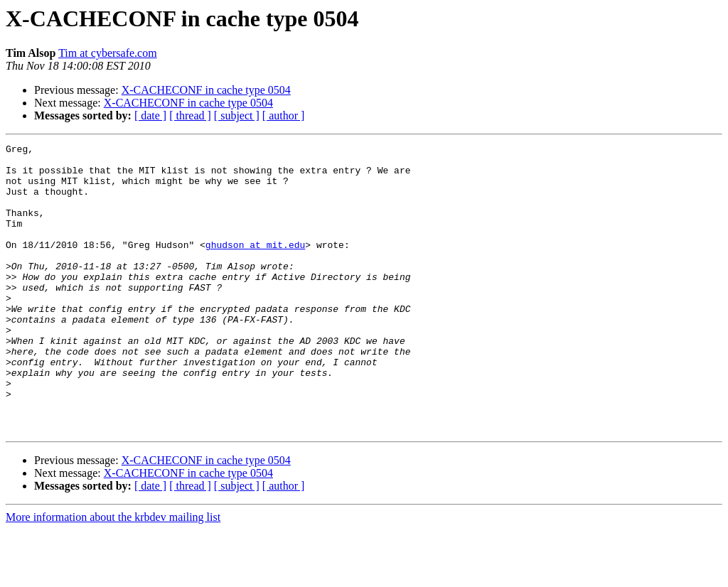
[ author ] (284, 115)
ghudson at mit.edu (255, 266)
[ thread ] (190, 115)
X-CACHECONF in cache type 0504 (206, 90)
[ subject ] (237, 115)
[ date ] (150, 115)
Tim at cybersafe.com (107, 53)
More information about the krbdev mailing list (113, 575)
